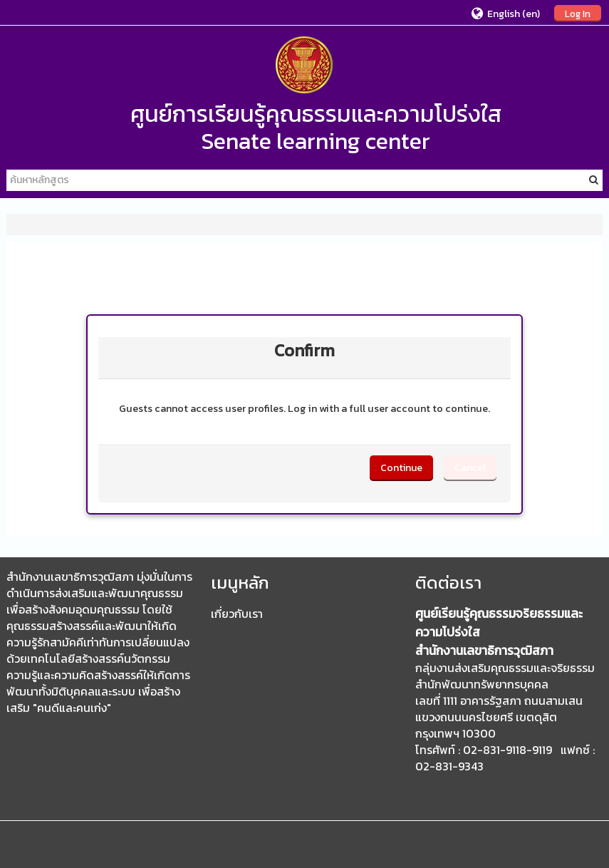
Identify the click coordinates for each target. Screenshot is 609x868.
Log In (578, 14)
